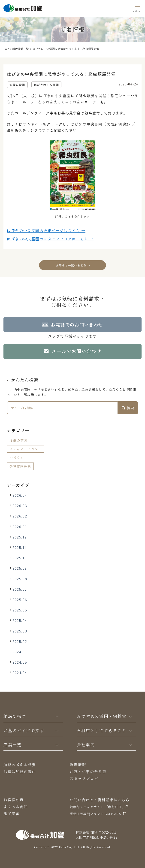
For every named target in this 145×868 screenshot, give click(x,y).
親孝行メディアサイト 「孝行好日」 (97, 807)
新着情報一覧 (21, 49)
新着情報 (78, 765)
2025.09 (20, 568)
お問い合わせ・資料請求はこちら (100, 800)
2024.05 (20, 662)
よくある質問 (16, 807)
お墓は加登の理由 (20, 772)
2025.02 (20, 641)
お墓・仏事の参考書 (88, 772)
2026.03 (20, 505)
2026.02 (20, 516)
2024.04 (20, 672)
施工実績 (12, 814)
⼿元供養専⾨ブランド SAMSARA (95, 814)
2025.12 (20, 537)
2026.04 (20, 495)
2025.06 (20, 599)
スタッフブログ (84, 779)
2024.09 (20, 652)
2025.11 (19, 547)
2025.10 (20, 558)
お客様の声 (14, 800)
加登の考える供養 (20, 765)
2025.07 (20, 589)
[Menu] (138, 8)
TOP (6, 49)
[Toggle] (57, 716)
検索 (128, 408)
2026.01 (20, 526)
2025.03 (20, 631)
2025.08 (20, 579)
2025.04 (20, 620)
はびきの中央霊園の (46, 231)
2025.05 (20, 610)
